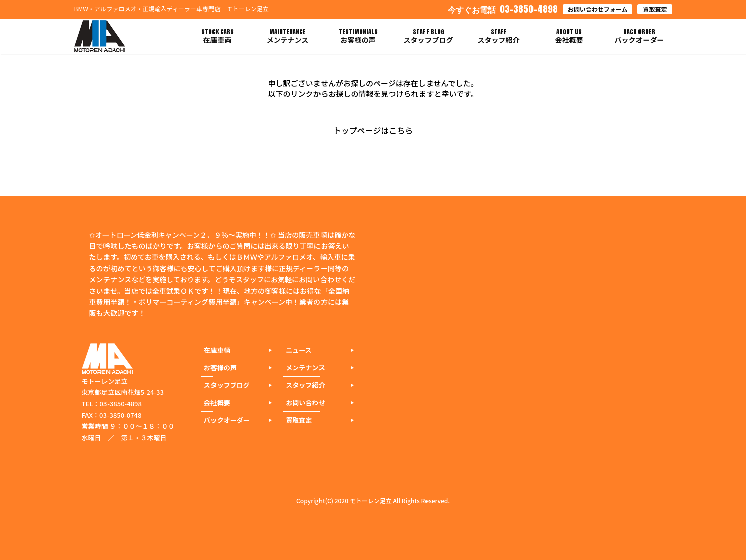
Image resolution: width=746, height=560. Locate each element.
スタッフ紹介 (305, 385)
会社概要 (217, 403)
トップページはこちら (373, 130)
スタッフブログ (227, 385)
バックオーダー (227, 420)
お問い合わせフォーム (598, 9)
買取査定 (655, 9)
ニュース (299, 350)
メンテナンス (305, 367)
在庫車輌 (217, 350)
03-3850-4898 (503, 9)
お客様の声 (220, 367)
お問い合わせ (305, 403)
